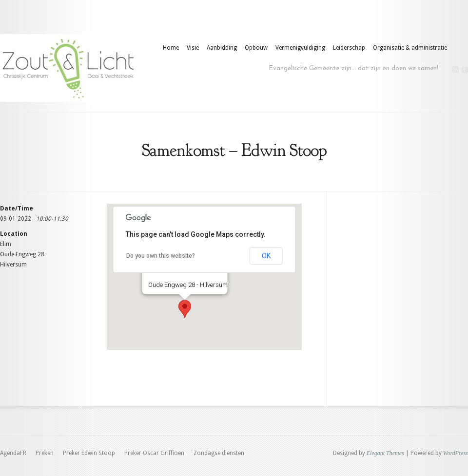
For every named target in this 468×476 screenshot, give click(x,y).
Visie (193, 48)
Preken (45, 453)
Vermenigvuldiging (300, 48)
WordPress (456, 453)
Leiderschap (349, 48)
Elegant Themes (385, 453)
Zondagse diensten (219, 453)
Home (171, 48)
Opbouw (256, 48)
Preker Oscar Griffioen (154, 453)
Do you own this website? (161, 256)
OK (266, 256)
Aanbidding (222, 48)
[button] (185, 309)
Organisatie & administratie (410, 48)
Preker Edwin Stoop (89, 453)
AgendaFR (13, 453)
